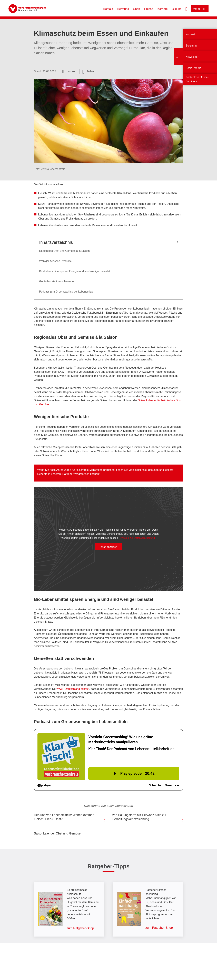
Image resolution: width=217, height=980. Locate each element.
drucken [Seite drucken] (71, 71)
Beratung (123, 9)
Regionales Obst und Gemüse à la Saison (64, 251)
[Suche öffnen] (186, 9)
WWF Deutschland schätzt (73, 689)
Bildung (177, 9)
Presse (149, 9)
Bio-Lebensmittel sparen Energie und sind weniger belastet (75, 271)
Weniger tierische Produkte (55, 261)
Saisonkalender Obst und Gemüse (57, 833)
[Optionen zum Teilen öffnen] (88, 71)
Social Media (193, 68)
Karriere (163, 9)
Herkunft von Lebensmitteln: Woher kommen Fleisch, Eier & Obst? (64, 817)
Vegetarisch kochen (87, 474)
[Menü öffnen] (200, 9)
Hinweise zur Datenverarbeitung (137, 538)
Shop (137, 9)
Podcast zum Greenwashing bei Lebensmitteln (67, 292)
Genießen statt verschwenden (58, 281)
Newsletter (192, 57)
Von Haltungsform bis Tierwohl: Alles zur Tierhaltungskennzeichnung (139, 817)
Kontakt (108, 9)
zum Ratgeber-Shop (80, 928)
